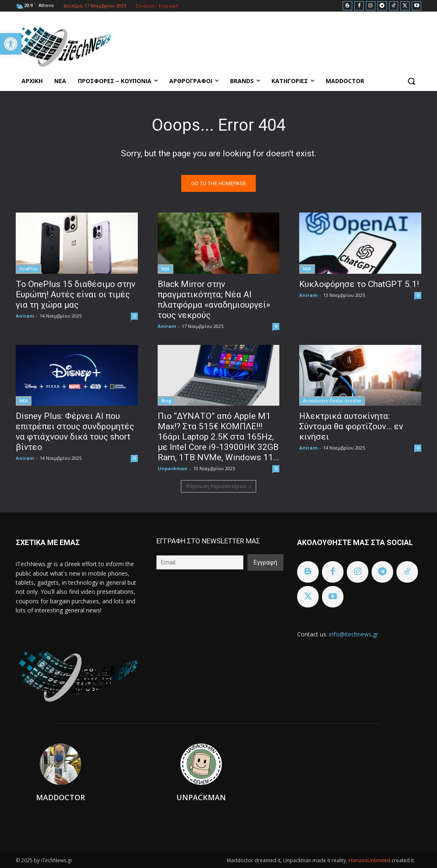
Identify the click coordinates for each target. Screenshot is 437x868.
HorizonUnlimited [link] (370, 860)
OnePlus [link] (29, 268)
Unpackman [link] (173, 468)
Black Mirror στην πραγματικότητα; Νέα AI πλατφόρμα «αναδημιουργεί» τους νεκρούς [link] (214, 299)
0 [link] (134, 316)
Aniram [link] (25, 315)
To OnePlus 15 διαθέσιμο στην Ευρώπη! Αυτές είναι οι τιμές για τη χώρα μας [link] (76, 294)
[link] (11, 44)
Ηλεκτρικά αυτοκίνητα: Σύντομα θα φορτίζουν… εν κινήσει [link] (351, 426)
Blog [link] (166, 400)
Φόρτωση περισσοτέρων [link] (218, 486)
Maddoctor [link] (60, 797)
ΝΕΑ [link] (166, 268)
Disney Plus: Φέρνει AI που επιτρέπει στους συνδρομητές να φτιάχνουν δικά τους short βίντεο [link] (75, 431)
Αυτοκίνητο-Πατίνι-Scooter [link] (332, 400)
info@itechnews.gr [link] (354, 634)
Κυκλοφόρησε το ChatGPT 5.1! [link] (359, 284)
